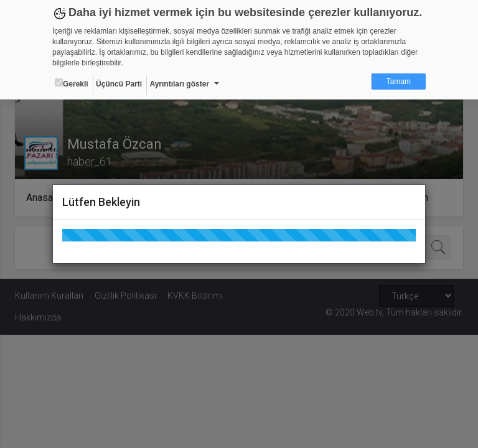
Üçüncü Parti (119, 84)
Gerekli (72, 83)
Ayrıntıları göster (179, 84)
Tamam (399, 82)
